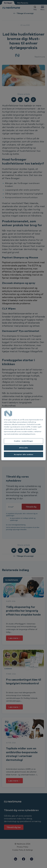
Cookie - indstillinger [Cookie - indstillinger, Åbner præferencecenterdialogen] (23, 441)
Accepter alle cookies (23, 454)
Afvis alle (23, 448)
